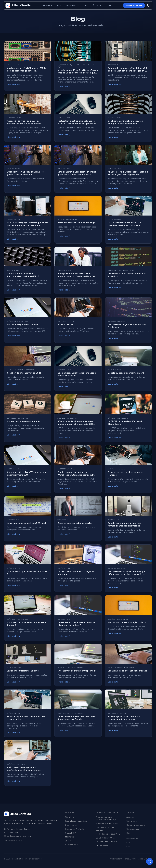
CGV (128, 842)
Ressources (72, 5)
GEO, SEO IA (71, 833)
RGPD (129, 846)
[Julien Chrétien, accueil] (19, 5)
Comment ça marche (136, 825)
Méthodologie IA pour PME (108, 834)
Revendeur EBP (72, 845)
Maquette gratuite (134, 5)
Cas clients (102, 846)
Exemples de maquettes (76, 821)
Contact (109, 5)
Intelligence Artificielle (75, 829)
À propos (97, 5)
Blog (128, 833)
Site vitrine (70, 817)
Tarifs (86, 5)
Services (48, 5)
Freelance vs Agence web (107, 824)
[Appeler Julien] (148, 5)
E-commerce (71, 825)
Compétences (133, 829)
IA (59, 5)
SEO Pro (69, 841)
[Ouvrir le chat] (150, 862)
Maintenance (71, 837)
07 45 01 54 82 (13, 833)
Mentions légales (132, 839)
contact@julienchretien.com (19, 836)
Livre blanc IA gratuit (106, 842)
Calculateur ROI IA (105, 838)
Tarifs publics (132, 821)
